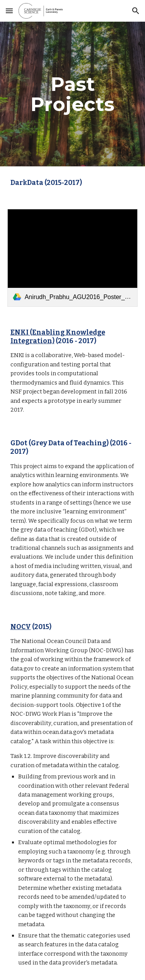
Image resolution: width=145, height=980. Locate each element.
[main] (73, 94)
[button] (9, 11)
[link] (73, 258)
